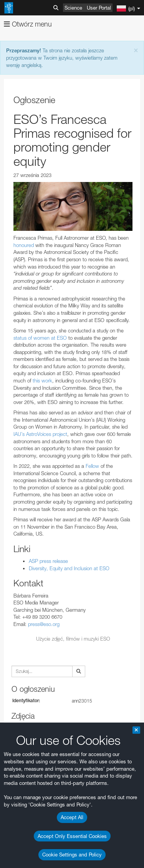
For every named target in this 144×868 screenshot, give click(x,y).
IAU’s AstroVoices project (40, 434)
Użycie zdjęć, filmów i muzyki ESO (73, 639)
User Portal (99, 8)
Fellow (92, 466)
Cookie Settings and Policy (72, 855)
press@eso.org (44, 624)
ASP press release (48, 561)
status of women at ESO (40, 338)
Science (73, 8)
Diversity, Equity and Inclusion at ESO (69, 568)
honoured (24, 245)
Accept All (72, 817)
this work (42, 381)
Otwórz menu (28, 24)
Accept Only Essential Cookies (72, 836)
